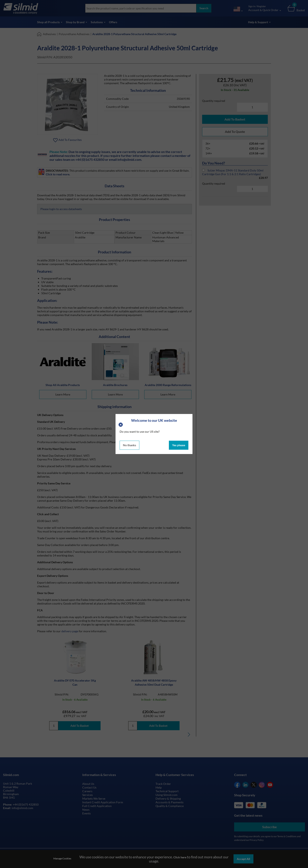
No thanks (129, 445)
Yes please (179, 445)
